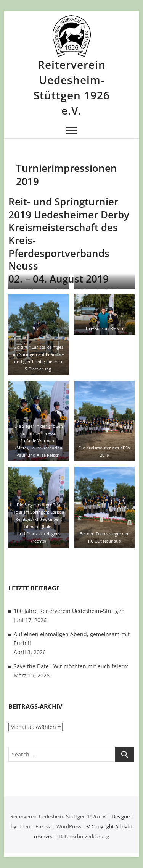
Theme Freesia (35, 826)
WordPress (69, 826)
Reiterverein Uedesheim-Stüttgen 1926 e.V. (72, 87)
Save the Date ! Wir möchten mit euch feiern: (71, 666)
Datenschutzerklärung (84, 836)
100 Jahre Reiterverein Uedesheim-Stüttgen (69, 611)
